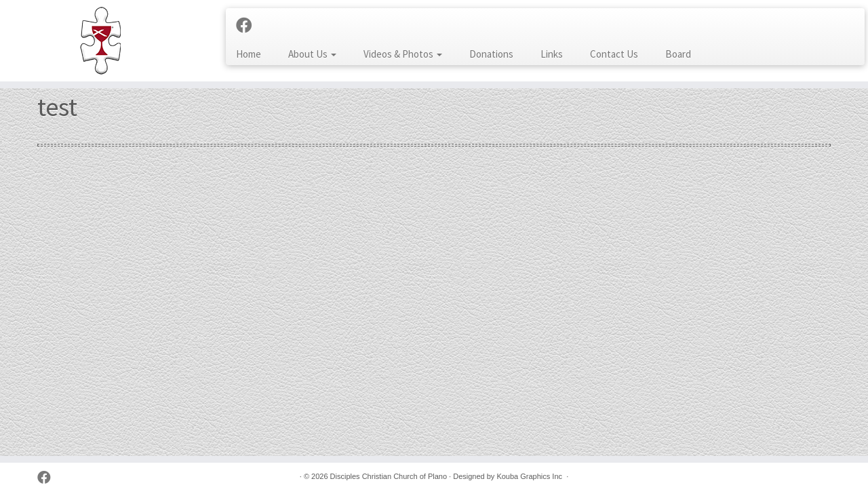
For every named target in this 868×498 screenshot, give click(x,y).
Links (552, 54)
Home (249, 54)
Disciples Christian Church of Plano (389, 476)
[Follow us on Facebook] (249, 26)
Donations (491, 54)
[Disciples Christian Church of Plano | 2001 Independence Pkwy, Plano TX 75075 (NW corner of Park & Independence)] (100, 41)
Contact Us (614, 54)
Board (678, 54)
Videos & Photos (403, 54)
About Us (312, 54)
